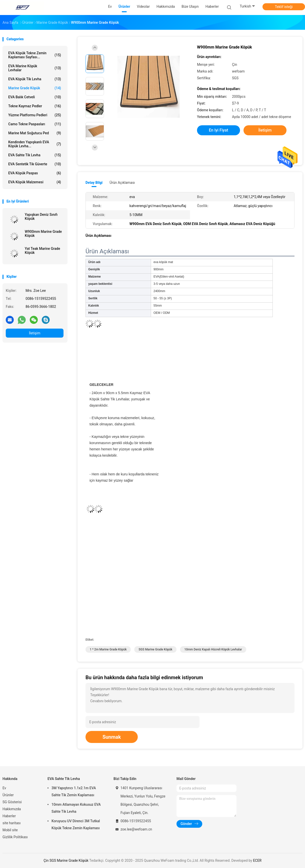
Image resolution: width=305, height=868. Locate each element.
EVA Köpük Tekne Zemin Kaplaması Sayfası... (35, 55)
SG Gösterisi (12, 802)
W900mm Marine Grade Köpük (43, 234)
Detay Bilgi (94, 183)
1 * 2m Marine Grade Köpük (108, 649)
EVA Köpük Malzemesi (35, 182)
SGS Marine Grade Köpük (155, 649)
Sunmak (112, 737)
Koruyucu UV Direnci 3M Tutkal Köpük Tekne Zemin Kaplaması (76, 824)
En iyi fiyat (219, 130)
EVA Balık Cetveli (35, 97)
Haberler (9, 816)
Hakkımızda (12, 809)
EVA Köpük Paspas (35, 173)
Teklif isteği (284, 7)
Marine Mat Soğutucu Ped (35, 133)
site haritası (11, 823)
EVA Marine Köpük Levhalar (35, 68)
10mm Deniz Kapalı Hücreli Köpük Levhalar (213, 649)
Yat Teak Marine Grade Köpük (42, 251)
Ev (4, 788)
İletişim (35, 333)
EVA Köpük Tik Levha (35, 79)
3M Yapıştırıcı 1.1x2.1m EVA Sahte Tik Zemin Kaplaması (74, 791)
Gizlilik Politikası (15, 837)
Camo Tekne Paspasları (35, 124)
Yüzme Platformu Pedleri (35, 115)
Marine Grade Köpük (35, 88)
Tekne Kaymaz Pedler (35, 106)
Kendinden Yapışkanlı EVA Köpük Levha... (35, 144)
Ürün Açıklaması (122, 183)
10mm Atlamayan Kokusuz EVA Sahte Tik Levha (76, 808)
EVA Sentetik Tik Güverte (35, 164)
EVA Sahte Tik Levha (35, 155)
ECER (257, 860)
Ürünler (8, 795)
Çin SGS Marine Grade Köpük (66, 860)
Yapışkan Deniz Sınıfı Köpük (41, 217)
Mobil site (10, 830)
